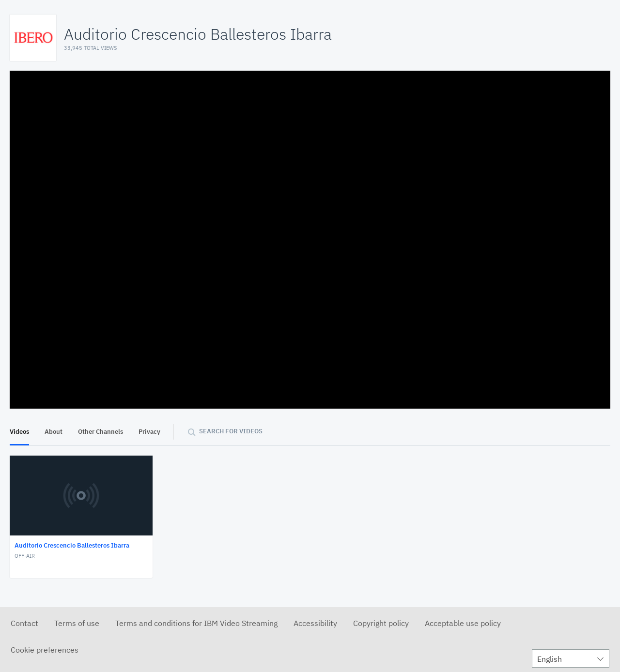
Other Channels (101, 432)
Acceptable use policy (463, 623)
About (54, 432)
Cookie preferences (45, 650)
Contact (24, 623)
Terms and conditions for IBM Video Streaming (196, 623)
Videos (19, 432)
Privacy (149, 432)
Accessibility (315, 623)
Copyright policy (381, 623)
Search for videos (231, 431)
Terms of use (77, 623)
